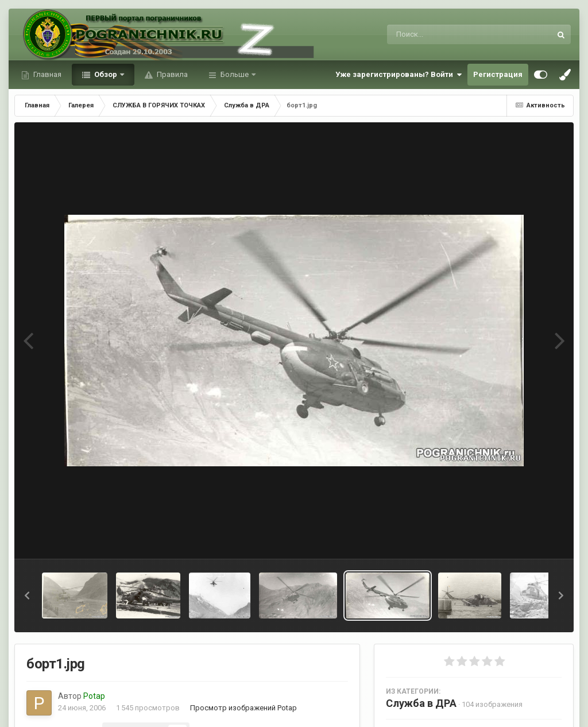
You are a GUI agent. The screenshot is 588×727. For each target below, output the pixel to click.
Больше (235, 74)
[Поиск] (448, 34)
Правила (171, 74)
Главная (47, 74)
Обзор (106, 74)
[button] (27, 595)
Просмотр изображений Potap (243, 708)
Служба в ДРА (421, 703)
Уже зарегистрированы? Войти (399, 75)
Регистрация (498, 74)
